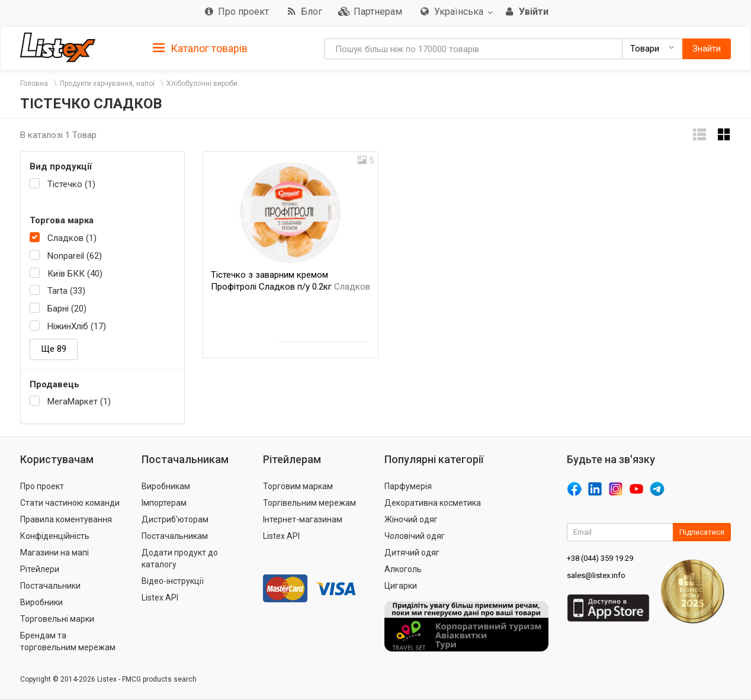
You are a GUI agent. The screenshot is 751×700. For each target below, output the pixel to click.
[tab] (200, 48)
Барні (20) (67, 309)
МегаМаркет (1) (79, 402)
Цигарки (401, 586)
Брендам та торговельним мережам (68, 641)
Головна (34, 84)
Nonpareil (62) (75, 256)
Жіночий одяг (411, 519)
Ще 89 (54, 349)
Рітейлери (40, 569)
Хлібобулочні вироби (202, 84)
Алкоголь (403, 569)
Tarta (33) (66, 291)
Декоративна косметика (433, 503)
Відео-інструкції (173, 581)
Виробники (41, 602)
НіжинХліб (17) (77, 326)
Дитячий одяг (412, 553)
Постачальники (50, 586)
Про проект (42, 486)
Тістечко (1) (71, 184)
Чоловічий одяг (415, 536)
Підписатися (702, 532)
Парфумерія (408, 486)
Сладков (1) (72, 238)
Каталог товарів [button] (200, 49)
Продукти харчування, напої (107, 84)
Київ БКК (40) (75, 274)
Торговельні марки (57, 619)
